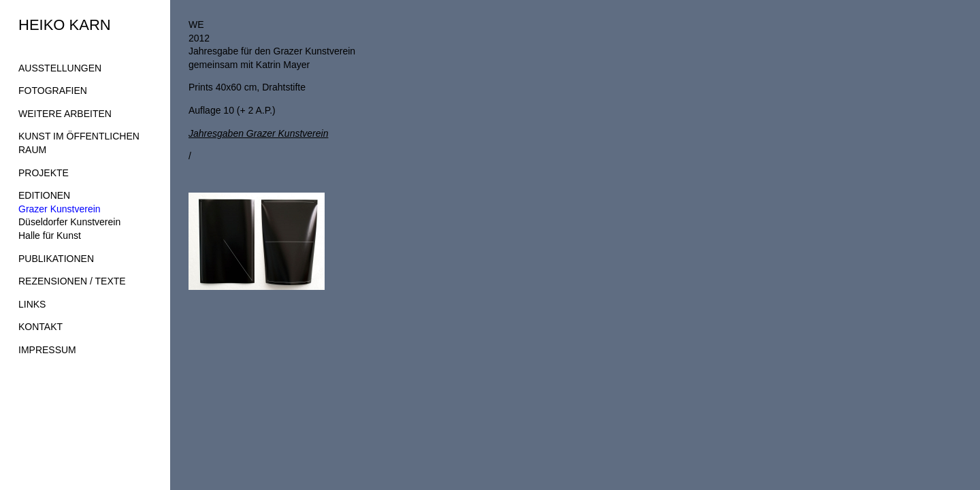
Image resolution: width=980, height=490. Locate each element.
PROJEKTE (44, 173)
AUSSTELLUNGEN (60, 68)
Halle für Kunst (50, 235)
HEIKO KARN (65, 25)
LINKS (32, 304)
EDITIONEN (44, 195)
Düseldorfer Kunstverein (69, 222)
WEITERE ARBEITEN (65, 114)
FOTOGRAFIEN (53, 91)
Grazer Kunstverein (60, 209)
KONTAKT (40, 327)
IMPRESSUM (47, 350)
